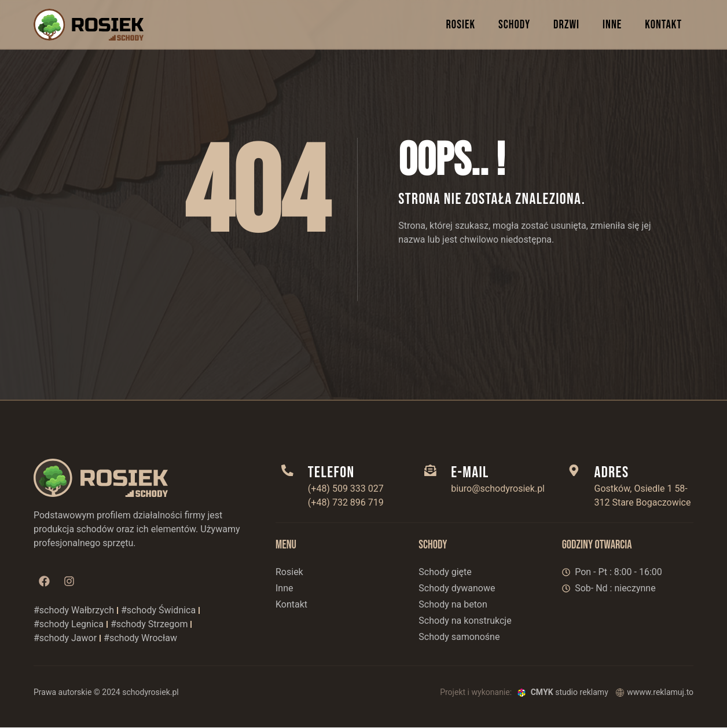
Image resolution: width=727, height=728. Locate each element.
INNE (612, 25)
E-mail (471, 473)
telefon (332, 473)
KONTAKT (663, 25)
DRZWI (566, 25)
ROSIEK (460, 25)
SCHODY (514, 25)
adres (612, 473)
